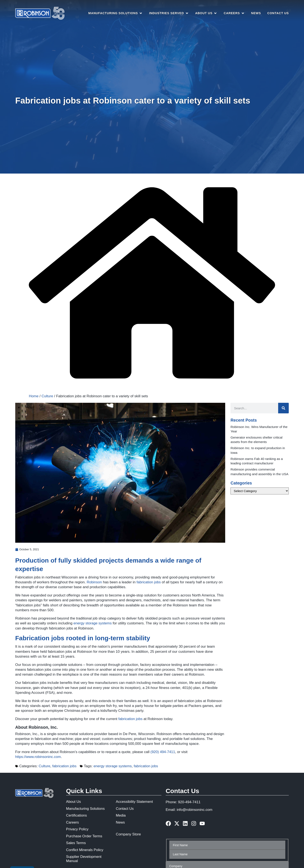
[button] (116, 13)
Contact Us (125, 809)
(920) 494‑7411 (163, 752)
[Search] (283, 408)
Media (121, 815)
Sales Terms (76, 843)
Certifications (76, 815)
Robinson (94, 582)
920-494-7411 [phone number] (189, 802)
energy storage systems (93, 623)
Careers (72, 822)
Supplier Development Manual (84, 859)
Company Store (128, 834)
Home (34, 396)
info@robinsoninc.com (194, 810)
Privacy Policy (77, 829)
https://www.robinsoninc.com (38, 757)
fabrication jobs (149, 582)
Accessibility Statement (134, 802)
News (120, 822)
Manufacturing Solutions (85, 809)
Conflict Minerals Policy (85, 850)
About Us (74, 802)
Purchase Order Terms (84, 836)
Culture (47, 396)
